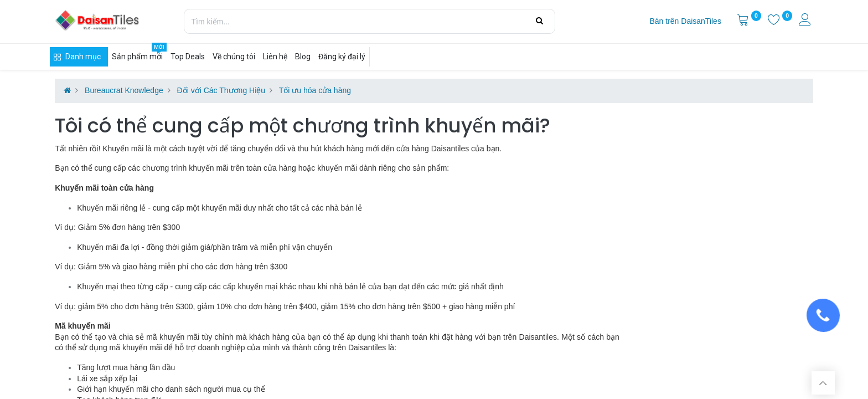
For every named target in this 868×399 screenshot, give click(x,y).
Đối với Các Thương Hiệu (221, 90)
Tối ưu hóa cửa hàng (315, 90)
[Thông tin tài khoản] (806, 21)
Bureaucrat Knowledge (124, 90)
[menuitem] (685, 22)
